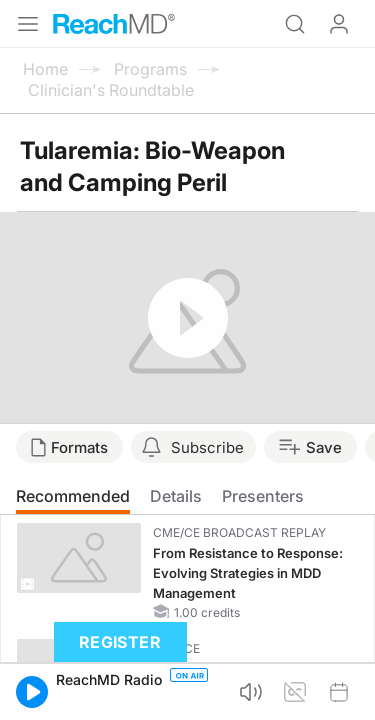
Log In (339, 24)
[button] (32, 692)
